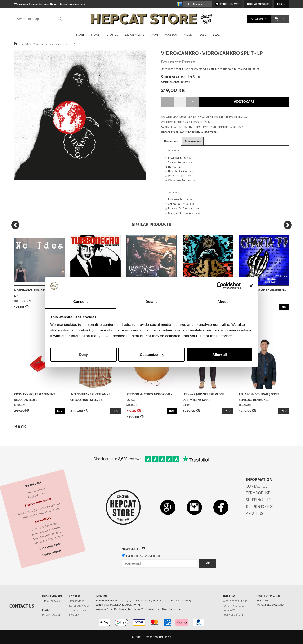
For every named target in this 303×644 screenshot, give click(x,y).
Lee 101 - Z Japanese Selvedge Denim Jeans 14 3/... (203, 397)
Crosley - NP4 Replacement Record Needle (35, 397)
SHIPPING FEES (258, 500)
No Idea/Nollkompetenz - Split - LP (38, 293)
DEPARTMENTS (135, 35)
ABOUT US (254, 514)
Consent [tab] (81, 302)
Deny (83, 355)
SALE (203, 35)
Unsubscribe (152, 556)
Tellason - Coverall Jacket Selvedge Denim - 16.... (259, 397)
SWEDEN (74, 615)
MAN (155, 35)
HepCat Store (76, 601)
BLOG (216, 35)
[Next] (288, 225)
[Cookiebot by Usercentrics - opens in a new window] (220, 286)
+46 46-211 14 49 (51, 601)
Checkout (257, 19)
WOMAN (171, 35)
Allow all (220, 355)
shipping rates (236, 606)
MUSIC (188, 35)
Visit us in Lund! (52, 553)
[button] (276, 19)
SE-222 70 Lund (77, 610)
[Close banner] (251, 286)
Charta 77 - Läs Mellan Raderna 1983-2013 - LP (262, 293)
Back (20, 426)
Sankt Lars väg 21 (79, 606)
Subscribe (132, 556)
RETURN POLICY (259, 507)
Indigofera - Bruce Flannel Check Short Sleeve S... (91, 397)
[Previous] (15, 225)
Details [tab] (151, 302)
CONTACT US (257, 486)
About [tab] (223, 302)
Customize (152, 355)
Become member (258, 4)
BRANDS (112, 35)
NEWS (95, 35)
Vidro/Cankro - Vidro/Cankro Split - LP (54, 44)
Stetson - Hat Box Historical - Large (149, 397)
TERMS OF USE (258, 493)
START (80, 35)
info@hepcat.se (51, 615)
